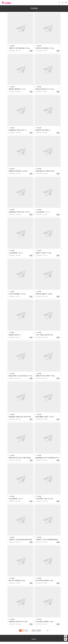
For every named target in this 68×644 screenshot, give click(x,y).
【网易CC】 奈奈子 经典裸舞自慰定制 (47, 541)
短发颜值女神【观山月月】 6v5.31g (19, 213)
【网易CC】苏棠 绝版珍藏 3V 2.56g (19, 48)
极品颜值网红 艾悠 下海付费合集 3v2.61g (47, 459)
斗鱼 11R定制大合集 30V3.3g (44, 336)
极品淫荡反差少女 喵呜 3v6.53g (45, 171)
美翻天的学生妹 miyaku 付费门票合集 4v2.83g (20, 459)
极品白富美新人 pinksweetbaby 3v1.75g (20, 377)
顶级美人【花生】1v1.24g (43, 254)
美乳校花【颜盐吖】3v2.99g (44, 295)
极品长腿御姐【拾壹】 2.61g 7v (45, 418)
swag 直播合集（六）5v (43, 213)
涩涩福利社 (7, 3)
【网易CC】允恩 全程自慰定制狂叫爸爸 (20, 541)
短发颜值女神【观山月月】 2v (18, 130)
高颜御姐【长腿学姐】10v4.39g (18, 171)
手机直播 (12, 46)
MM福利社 (34, 641)
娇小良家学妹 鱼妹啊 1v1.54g (44, 624)
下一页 (39, 633)
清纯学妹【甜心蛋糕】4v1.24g (45, 48)
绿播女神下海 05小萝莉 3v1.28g (45, 377)
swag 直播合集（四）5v (16, 500)
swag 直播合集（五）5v (16, 254)
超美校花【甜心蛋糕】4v (43, 130)
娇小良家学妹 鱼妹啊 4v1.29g (44, 583)
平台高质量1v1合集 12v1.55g (44, 500)
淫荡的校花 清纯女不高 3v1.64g (18, 624)
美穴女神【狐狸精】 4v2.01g (17, 295)
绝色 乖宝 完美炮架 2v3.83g (17, 583)
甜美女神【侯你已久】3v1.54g (45, 89)
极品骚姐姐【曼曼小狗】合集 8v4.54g (20, 418)
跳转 (47, 633)
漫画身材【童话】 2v (15, 336)
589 (34, 633)
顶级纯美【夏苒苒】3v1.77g (17, 89)
